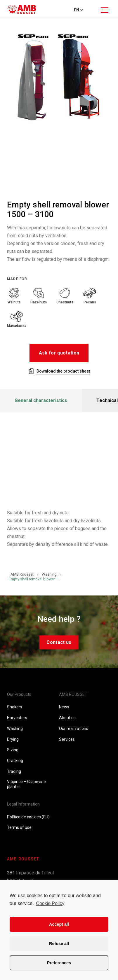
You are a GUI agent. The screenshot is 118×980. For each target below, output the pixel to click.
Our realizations (74, 729)
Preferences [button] (59, 963)
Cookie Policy (50, 903)
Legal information (23, 804)
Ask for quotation (59, 353)
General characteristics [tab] (41, 400)
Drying (13, 739)
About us (67, 718)
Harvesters (17, 718)
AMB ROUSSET (73, 694)
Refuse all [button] (59, 944)
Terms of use (19, 827)
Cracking (15, 761)
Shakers (15, 707)
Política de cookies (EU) (28, 817)
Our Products (19, 694)
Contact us (59, 642)
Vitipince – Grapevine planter (26, 784)
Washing (15, 729)
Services (67, 739)
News (64, 707)
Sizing (13, 750)
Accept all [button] (59, 924)
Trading (14, 771)
